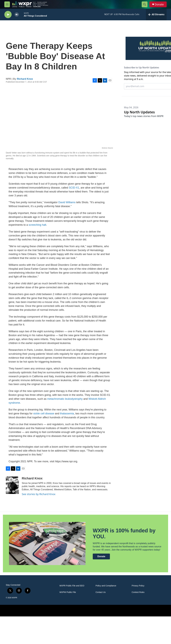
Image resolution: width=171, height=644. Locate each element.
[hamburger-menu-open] (7, 4)
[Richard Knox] (12, 485)
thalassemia (67, 414)
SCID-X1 (74, 188)
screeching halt (37, 225)
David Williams (67, 202)
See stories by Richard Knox (39, 494)
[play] (8, 15)
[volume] (17, 15)
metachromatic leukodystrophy (65, 399)
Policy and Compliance (106, 586)
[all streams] (156, 15)
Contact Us (101, 592)
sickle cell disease (44, 414)
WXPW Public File (68, 592)
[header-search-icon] (145, 4)
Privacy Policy (138, 586)
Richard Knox (25, 79)
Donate (159, 4)
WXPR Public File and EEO (72, 586)
